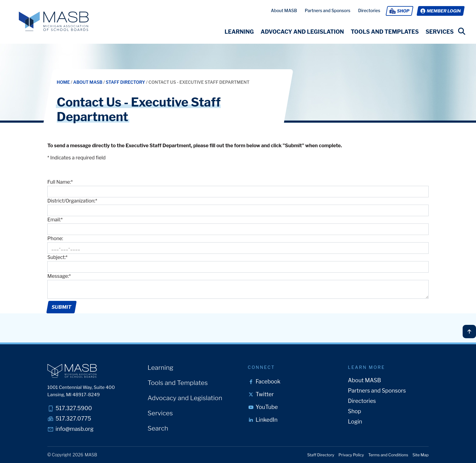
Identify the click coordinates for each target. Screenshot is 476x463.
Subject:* (57, 257)
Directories (369, 10)
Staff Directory (126, 82)
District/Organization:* (72, 201)
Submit (61, 307)
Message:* (59, 276)
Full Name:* (60, 182)
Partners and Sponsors (328, 10)
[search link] (462, 31)
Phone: (55, 238)
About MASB (284, 10)
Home (64, 82)
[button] (239, 32)
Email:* (55, 220)
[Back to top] (469, 332)
